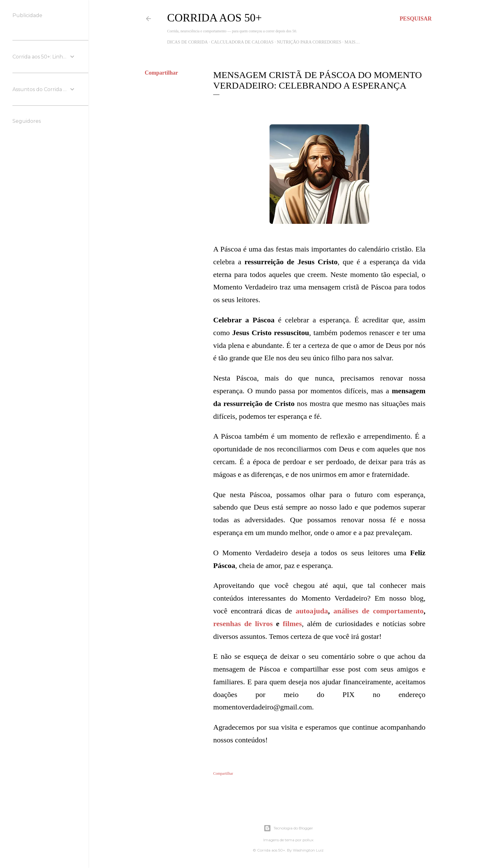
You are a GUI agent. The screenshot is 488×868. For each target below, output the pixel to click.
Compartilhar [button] (161, 73)
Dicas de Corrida (188, 42)
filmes (292, 624)
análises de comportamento (378, 611)
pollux (308, 840)
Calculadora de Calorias (242, 42)
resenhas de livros (243, 624)
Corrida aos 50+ (214, 18)
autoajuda (312, 611)
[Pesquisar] (416, 19)
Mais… (352, 42)
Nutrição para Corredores (309, 42)
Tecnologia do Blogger (288, 828)
